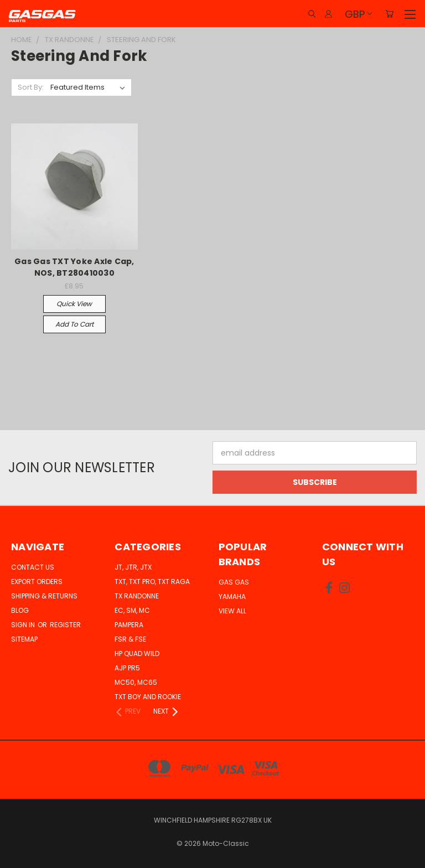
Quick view (74, 304)
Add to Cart (74, 324)
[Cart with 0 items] (389, 14)
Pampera (129, 625)
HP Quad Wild (137, 653)
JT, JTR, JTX (133, 567)
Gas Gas (234, 582)
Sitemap (24, 639)
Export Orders (37, 582)
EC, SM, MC (132, 610)
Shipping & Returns (44, 596)
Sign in (24, 625)
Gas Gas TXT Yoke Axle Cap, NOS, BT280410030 (74, 267)
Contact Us (33, 567)
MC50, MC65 (136, 682)
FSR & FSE (130, 639)
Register (65, 625)
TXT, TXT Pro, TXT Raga (152, 582)
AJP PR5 (127, 668)
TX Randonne (137, 596)
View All (232, 611)
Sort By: (31, 87)
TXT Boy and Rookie (148, 697)
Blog (20, 610)
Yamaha (232, 596)
